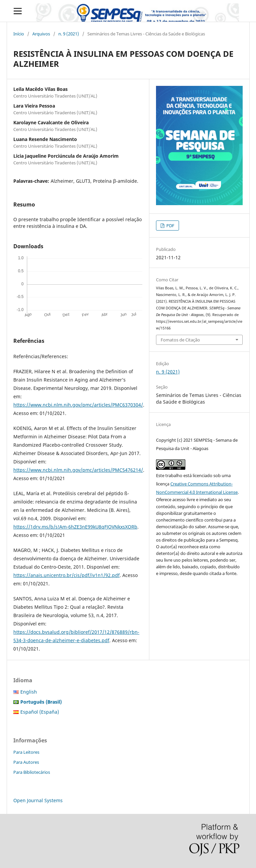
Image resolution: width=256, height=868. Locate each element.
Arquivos (41, 34)
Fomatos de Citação (180, 340)
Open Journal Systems (38, 800)
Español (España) (40, 712)
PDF (170, 226)
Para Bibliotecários (32, 772)
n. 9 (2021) (69, 34)
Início (19, 34)
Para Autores (26, 762)
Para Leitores (26, 752)
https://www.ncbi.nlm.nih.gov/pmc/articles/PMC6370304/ (78, 405)
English (29, 692)
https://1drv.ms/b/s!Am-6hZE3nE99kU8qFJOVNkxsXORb (75, 527)
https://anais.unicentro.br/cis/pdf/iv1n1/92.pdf (66, 575)
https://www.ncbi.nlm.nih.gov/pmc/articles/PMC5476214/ (78, 470)
